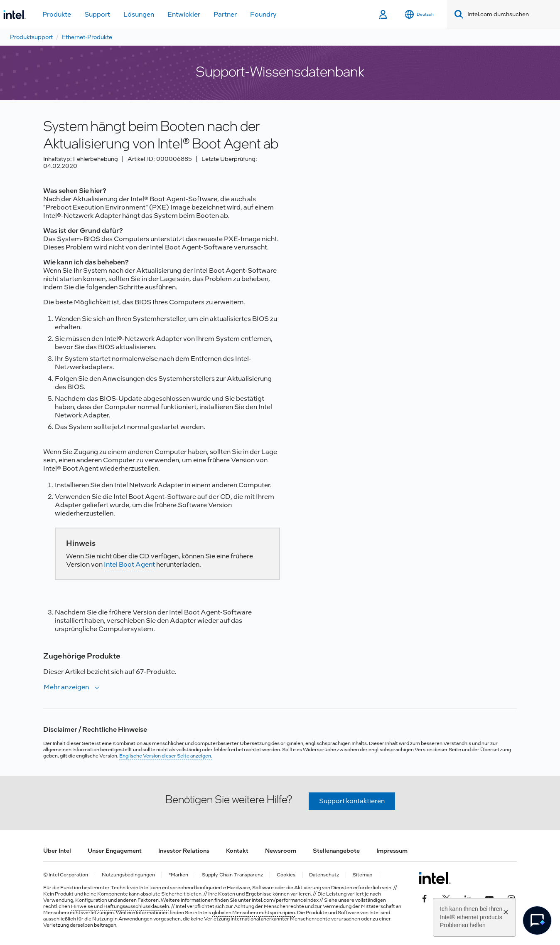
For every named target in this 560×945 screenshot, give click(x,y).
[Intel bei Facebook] (425, 898)
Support (97, 14)
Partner (225, 14)
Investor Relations (184, 851)
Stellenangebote (336, 851)
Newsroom (281, 851)
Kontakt (237, 851)
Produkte (57, 14)
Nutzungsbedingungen (128, 875)
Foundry (263, 14)
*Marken (178, 875)
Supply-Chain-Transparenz (232, 875)
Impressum (392, 851)
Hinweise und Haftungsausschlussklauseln (120, 906)
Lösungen (139, 14)
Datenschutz (324, 875)
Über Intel (57, 851)
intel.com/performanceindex (285, 900)
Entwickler (184, 14)
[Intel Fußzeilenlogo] (435, 878)
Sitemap (362, 875)
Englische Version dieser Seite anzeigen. (166, 756)
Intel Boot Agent (129, 564)
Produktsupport (31, 37)
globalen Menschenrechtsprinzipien (253, 913)
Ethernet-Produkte (87, 37)
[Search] (457, 14)
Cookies (286, 875)
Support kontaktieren (352, 801)
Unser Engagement (115, 851)
